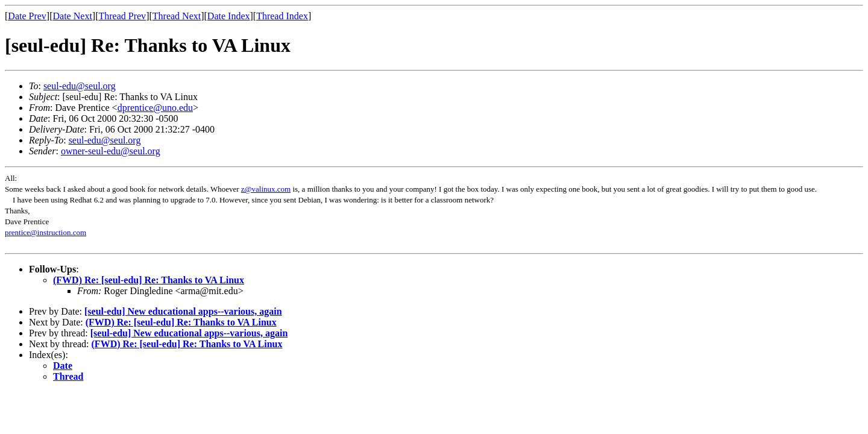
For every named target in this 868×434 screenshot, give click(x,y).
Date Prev (27, 16)
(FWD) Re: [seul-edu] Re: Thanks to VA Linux (149, 280)
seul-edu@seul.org (80, 86)
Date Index (229, 16)
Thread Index (282, 16)
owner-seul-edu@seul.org (111, 151)
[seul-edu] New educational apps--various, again (183, 311)
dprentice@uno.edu (155, 108)
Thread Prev (122, 16)
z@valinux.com (266, 189)
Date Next (73, 16)
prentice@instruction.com (46, 232)
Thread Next (177, 16)
